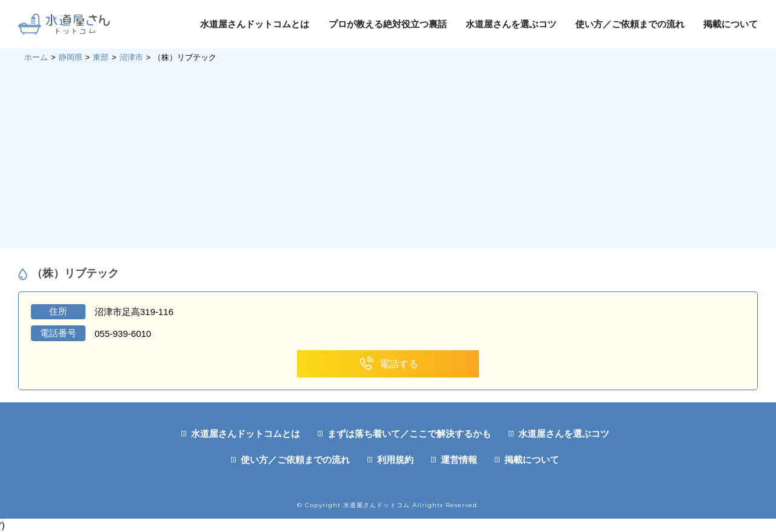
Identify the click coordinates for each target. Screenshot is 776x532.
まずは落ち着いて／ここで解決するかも (409, 434)
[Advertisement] (388, 155)
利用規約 (395, 460)
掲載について (731, 24)
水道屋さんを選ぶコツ (511, 24)
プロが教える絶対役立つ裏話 (388, 24)
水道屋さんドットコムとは (255, 24)
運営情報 (459, 460)
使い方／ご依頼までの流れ (630, 24)
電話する (388, 364)
